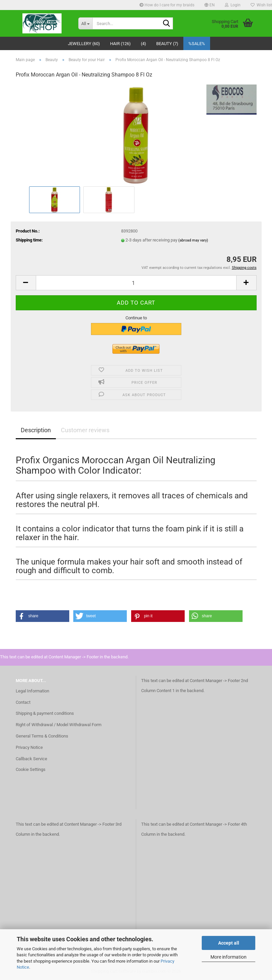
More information (229, 957)
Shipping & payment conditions (45, 713)
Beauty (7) (167, 44)
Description (36, 430)
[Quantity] (136, 283)
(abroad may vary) (193, 240)
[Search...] (85, 23)
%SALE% (197, 44)
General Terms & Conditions (42, 736)
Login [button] (233, 5)
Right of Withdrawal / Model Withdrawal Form (59, 725)
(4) (144, 44)
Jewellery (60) (84, 44)
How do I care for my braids (167, 5)
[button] (210, 5)
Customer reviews (85, 430)
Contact (23, 702)
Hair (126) (120, 44)
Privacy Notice (29, 747)
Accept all (229, 943)
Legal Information (32, 691)
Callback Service (31, 759)
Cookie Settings (31, 769)
